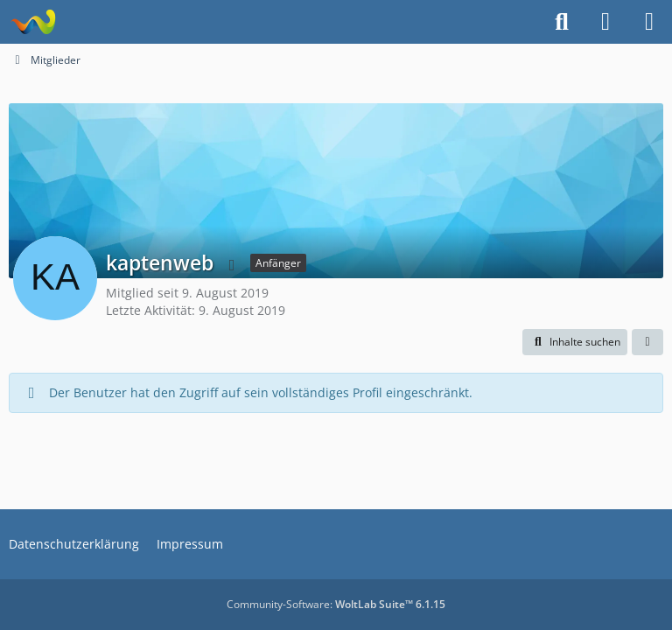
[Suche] (562, 22)
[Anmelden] (605, 22)
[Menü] (649, 22)
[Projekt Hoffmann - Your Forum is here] (33, 22)
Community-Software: (336, 604)
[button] (575, 342)
